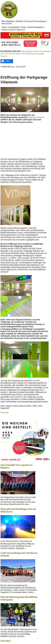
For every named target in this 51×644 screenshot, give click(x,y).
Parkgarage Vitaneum (36, 117)
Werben (4, 30)
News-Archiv (7, 24)
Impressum (21, 30)
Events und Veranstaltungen (35, 21)
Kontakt (12, 30)
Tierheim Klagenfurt (36, 27)
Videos (4, 27)
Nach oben (5, 412)
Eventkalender (14, 27)
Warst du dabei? (8, 54)
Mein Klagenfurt (8, 21)
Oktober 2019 (20, 54)
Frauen (24, 27)
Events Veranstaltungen (43, 51)
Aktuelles (19, 21)
